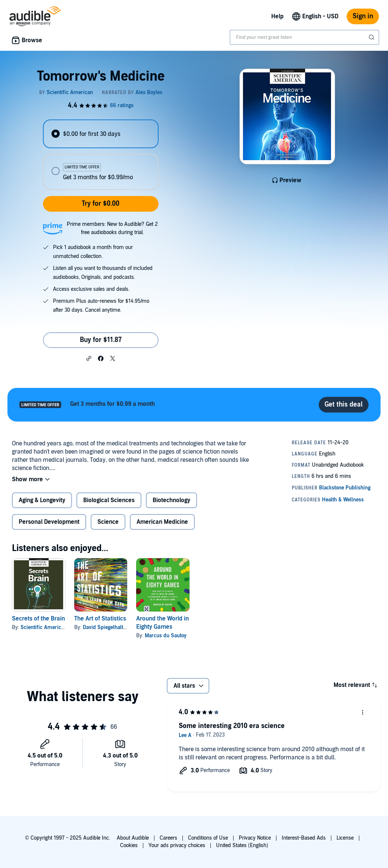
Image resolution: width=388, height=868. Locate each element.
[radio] (101, 134)
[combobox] (304, 37)
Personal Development (49, 522)
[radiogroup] (101, 155)
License (345, 838)
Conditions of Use (208, 838)
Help (277, 16)
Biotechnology (171, 500)
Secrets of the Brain (38, 619)
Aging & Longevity (42, 500)
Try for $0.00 (101, 204)
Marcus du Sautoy (166, 636)
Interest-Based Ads (304, 838)
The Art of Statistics (100, 619)
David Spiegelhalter (105, 627)
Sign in (363, 16)
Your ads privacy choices (177, 845)
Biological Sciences (109, 500)
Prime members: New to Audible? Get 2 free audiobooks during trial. (112, 228)
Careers (168, 838)
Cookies (129, 845)
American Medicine (162, 522)
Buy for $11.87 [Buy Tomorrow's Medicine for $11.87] (101, 340)
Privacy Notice (255, 838)
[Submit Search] (372, 37)
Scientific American (44, 627)
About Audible (133, 838)
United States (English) (242, 845)
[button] (89, 358)
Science (108, 522)
